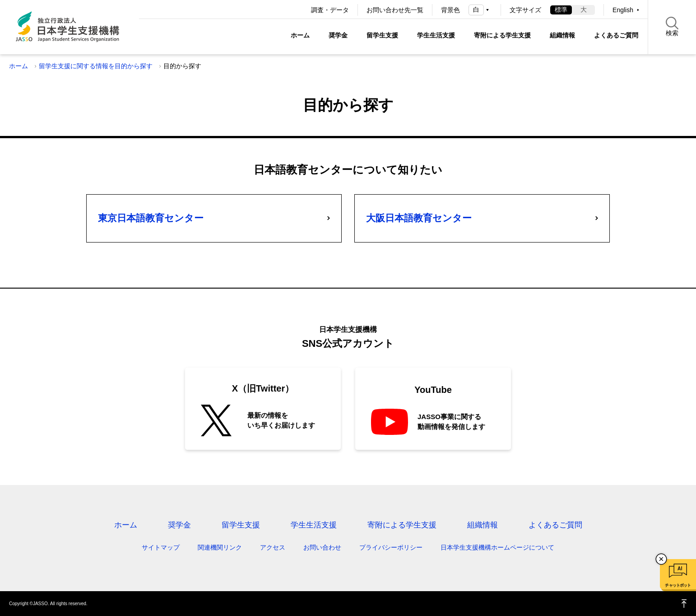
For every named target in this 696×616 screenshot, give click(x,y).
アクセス (273, 547)
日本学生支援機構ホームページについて (497, 547)
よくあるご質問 (616, 35)
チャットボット (678, 585)
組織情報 (562, 35)
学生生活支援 (436, 35)
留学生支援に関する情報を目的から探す (96, 66)
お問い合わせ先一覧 (395, 10)
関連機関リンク (220, 547)
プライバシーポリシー (391, 547)
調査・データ (330, 10)
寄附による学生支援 (502, 35)
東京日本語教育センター (151, 218)
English (623, 10)
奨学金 (338, 35)
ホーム (300, 35)
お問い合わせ (322, 547)
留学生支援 (382, 35)
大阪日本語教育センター (419, 218)
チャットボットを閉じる (661, 559)
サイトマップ (161, 547)
